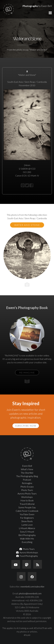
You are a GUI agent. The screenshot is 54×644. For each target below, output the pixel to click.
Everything (27, 542)
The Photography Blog (27, 476)
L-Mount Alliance (27, 528)
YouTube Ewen (27, 514)
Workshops (27, 497)
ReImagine (27, 483)
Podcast (27, 480)
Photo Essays (27, 487)
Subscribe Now (26, 426)
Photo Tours (27, 490)
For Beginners (27, 518)
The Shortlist (27, 473)
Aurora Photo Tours (27, 493)
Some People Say (27, 507)
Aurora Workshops (27, 552)
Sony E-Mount (27, 532)
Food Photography (27, 556)
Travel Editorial (27, 504)
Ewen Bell (27, 466)
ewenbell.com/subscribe (32, 586)
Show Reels (27, 521)
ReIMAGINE (27, 372)
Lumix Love (27, 525)
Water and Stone (27, 225)
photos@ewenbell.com (30, 593)
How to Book (27, 500)
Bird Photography (27, 535)
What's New (27, 469)
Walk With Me (27, 539)
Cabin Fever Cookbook (27, 511)
